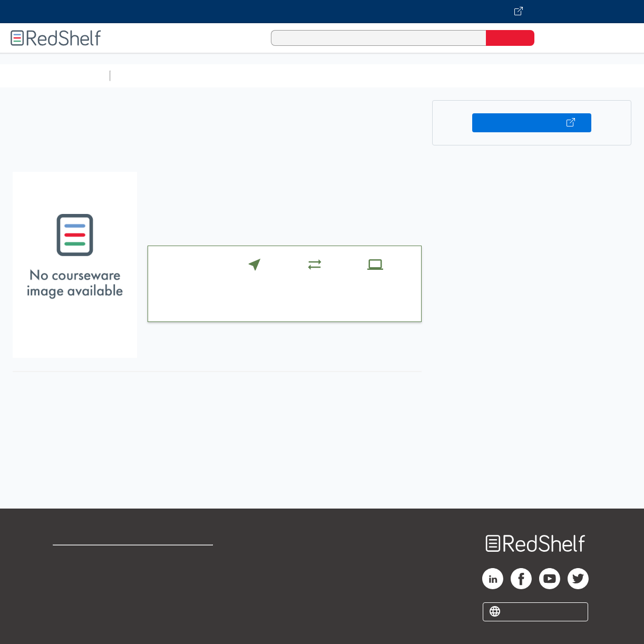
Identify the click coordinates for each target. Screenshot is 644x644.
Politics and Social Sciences (519, 76)
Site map (70, 608)
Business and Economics (409, 76)
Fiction (596, 76)
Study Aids (142, 76)
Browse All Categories (55, 76)
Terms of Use (187, 558)
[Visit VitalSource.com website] (322, 12)
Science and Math (207, 76)
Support (69, 575)
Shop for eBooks (86, 558)
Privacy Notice (82, 592)
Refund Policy (187, 575)
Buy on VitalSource (532, 123)
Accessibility (185, 592)
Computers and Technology (301, 76)
